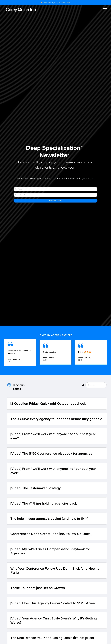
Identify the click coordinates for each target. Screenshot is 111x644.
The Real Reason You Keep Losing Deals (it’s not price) (52, 638)
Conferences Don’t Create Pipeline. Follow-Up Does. (51, 534)
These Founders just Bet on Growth (38, 588)
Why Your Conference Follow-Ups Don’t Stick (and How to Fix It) (55, 571)
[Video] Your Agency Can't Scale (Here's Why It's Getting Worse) (54, 620)
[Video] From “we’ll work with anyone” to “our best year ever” (53, 436)
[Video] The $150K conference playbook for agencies (51, 453)
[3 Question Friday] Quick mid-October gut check (48, 404)
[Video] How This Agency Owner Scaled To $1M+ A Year (53, 603)
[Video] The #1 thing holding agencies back (44, 503)
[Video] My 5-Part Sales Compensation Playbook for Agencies (50, 551)
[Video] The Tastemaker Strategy (36, 488)
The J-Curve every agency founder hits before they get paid (56, 419)
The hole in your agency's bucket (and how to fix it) (49, 519)
